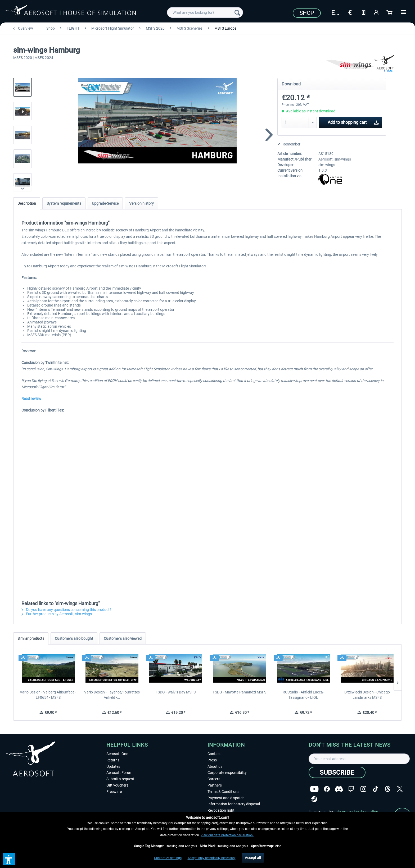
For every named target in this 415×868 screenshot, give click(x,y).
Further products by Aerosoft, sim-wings (57, 614)
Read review (31, 399)
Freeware (114, 792)
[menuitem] (205, 12)
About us (215, 766)
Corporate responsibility (227, 773)
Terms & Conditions (223, 792)
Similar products (31, 638)
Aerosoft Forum (119, 773)
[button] (9, 859)
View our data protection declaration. (227, 835)
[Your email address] (359, 759)
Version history (141, 203)
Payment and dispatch (226, 798)
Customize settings (168, 858)
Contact (214, 754)
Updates (113, 766)
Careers (214, 779)
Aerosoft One (117, 754)
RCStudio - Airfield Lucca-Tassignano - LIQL (303, 695)
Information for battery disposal (234, 804)
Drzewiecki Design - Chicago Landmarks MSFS (367, 695)
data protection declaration (356, 812)
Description (27, 203)
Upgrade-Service (105, 203)
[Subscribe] (337, 772)
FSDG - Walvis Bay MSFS (176, 692)
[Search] (237, 12)
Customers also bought (74, 638)
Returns (113, 760)
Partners (215, 785)
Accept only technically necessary (212, 858)
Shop (307, 13)
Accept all (253, 858)
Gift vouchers (117, 785)
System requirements (64, 203)
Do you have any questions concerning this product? (66, 610)
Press (212, 760)
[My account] (377, 12)
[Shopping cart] (390, 12)
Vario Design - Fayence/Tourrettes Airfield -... (112, 695)
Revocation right (221, 810)
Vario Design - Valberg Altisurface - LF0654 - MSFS (48, 695)
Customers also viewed (123, 638)
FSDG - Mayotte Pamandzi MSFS (240, 692)
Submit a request (120, 779)
